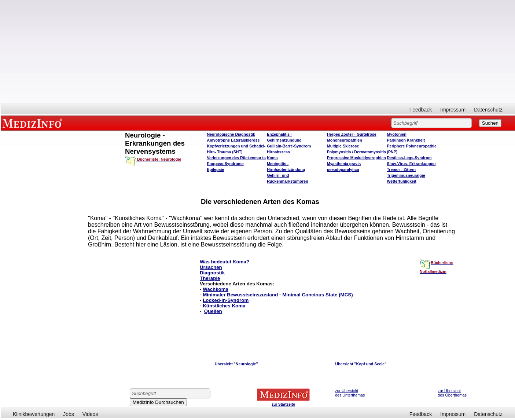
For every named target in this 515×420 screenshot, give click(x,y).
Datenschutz (488, 110)
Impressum (453, 110)
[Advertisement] (258, 51)
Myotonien (396, 134)
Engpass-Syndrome (225, 164)
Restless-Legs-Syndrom (409, 158)
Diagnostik (212, 273)
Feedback (421, 110)
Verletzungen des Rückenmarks (237, 158)
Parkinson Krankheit (406, 140)
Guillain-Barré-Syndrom (289, 146)
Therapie (210, 278)
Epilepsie (216, 169)
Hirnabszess (278, 152)
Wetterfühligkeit (401, 181)
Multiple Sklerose (343, 146)
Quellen (213, 311)
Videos (90, 414)
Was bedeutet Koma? (225, 262)
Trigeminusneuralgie (406, 175)
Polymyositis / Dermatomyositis (356, 152)
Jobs (69, 414)
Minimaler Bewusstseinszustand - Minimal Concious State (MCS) (278, 295)
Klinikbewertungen (34, 414)
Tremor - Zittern (401, 169)
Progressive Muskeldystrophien (356, 158)
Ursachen (211, 267)
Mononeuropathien (345, 140)
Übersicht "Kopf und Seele (360, 364)
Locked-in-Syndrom (226, 300)
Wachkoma (216, 289)
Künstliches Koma (224, 306)
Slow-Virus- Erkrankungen (411, 164)
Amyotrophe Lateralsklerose (233, 140)
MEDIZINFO (34, 123)
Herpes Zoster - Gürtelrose (352, 134)
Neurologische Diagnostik (231, 134)
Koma (272, 158)
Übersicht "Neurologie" (236, 364)
